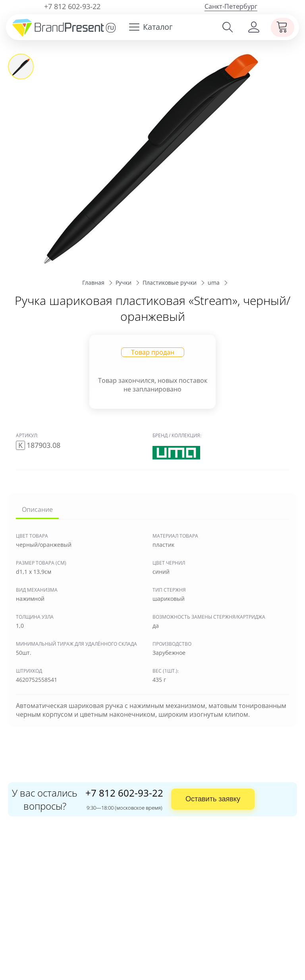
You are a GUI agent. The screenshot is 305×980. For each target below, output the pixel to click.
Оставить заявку (213, 799)
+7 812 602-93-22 (72, 6)
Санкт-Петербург (231, 6)
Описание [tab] (37, 509)
